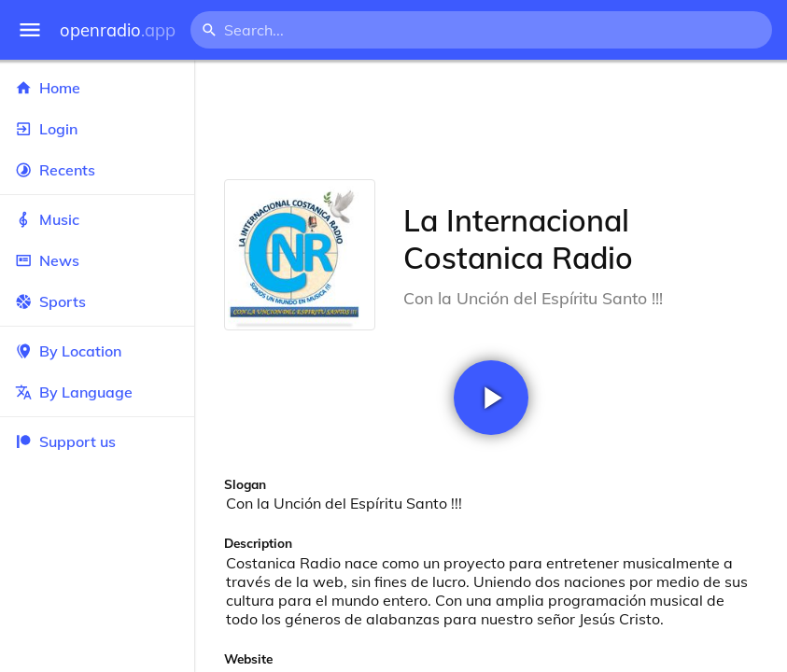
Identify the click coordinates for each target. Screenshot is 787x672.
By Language (97, 392)
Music (97, 219)
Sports (97, 301)
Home (97, 88)
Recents (97, 170)
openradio (118, 30)
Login (97, 129)
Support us (65, 441)
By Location (97, 351)
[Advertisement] (491, 119)
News (97, 260)
